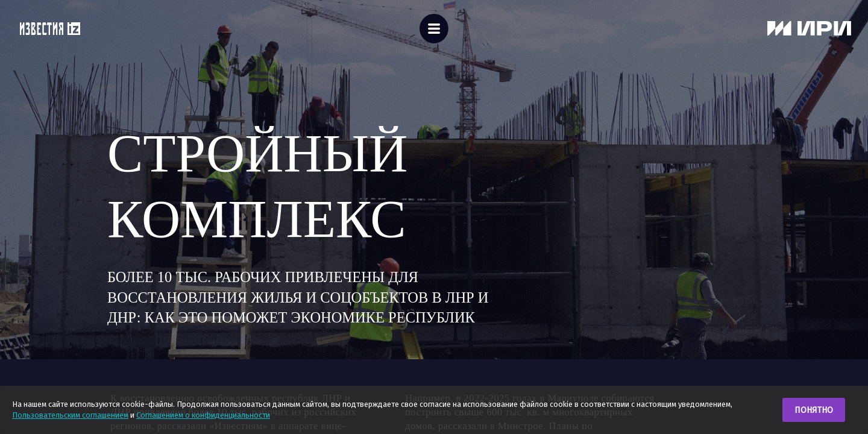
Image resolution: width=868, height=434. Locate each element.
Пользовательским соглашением (70, 415)
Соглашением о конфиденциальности (203, 415)
